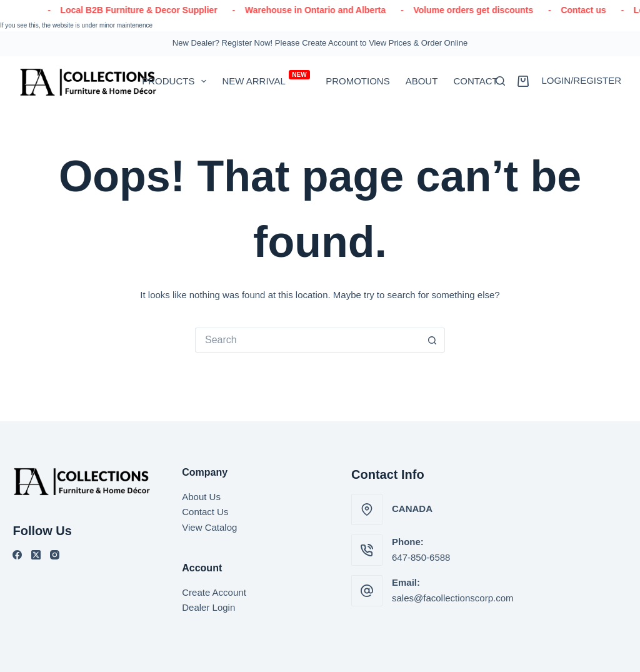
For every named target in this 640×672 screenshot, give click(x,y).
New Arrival (266, 78)
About (422, 81)
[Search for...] (307, 340)
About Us (201, 497)
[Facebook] (17, 555)
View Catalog (209, 527)
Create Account (214, 592)
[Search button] (432, 340)
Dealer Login (208, 607)
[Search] (500, 81)
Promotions (358, 81)
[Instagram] (55, 555)
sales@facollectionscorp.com (452, 598)
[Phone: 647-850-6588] (367, 550)
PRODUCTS (177, 81)
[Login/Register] (581, 81)
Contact (475, 81)
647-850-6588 (421, 557)
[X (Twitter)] (36, 555)
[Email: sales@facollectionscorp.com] (367, 591)
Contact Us (205, 512)
